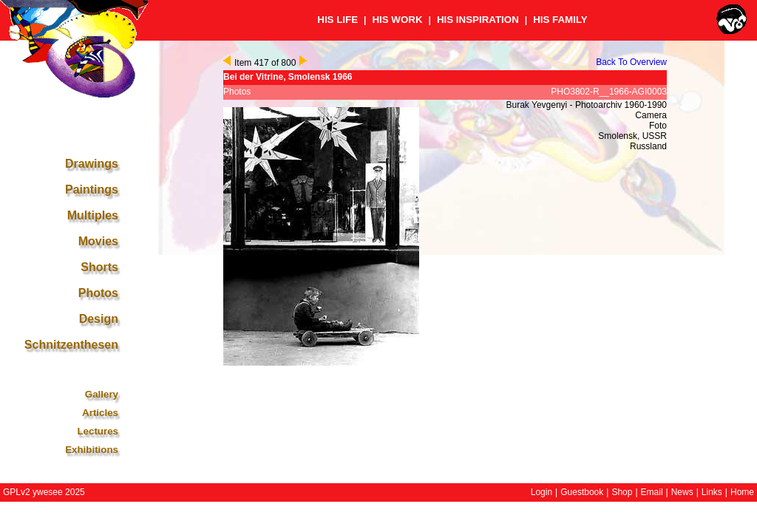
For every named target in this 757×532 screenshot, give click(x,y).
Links (712, 492)
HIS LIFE (337, 20)
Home (742, 492)
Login (542, 492)
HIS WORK (397, 20)
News (682, 492)
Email (652, 492)
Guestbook (582, 492)
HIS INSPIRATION (478, 20)
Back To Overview (631, 62)
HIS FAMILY (560, 20)
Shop (622, 492)
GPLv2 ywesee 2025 (44, 492)
